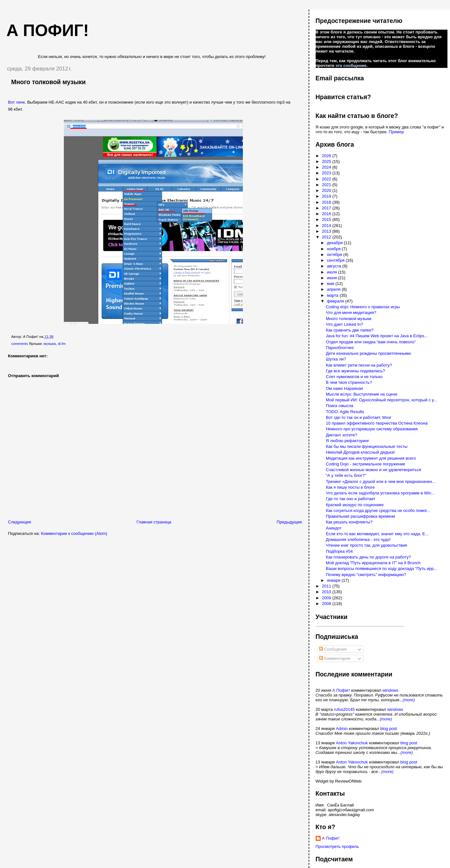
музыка (50, 344)
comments (19, 344)
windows (390, 690)
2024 (327, 167)
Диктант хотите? (341, 435)
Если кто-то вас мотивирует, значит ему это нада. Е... (377, 534)
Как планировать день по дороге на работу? (368, 557)
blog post (389, 729)
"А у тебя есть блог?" (346, 475)
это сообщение (351, 66)
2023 (327, 173)
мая (331, 284)
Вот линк (16, 102)
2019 (327, 196)
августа (334, 266)
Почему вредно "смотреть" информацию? (366, 575)
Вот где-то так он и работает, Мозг (359, 417)
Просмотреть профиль (337, 846)
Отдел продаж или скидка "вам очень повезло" (371, 342)
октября (335, 255)
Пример (396, 132)
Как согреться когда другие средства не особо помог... (378, 511)
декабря (335, 243)
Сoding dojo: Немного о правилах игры (363, 307)
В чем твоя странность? (349, 382)
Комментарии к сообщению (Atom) (74, 533)
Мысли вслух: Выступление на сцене (362, 394)
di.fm (62, 344)
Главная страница (154, 522)
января (334, 580)
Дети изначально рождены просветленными (368, 353)
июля (332, 272)
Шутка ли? (336, 359)
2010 (327, 592)
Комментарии (335, 658)
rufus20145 (344, 709)
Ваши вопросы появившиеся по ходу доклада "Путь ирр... (382, 569)
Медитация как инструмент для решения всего (371, 458)
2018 (327, 202)
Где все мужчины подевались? (355, 371)
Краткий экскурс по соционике (355, 505)
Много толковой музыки (49, 82)
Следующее (20, 522)
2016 (327, 214)
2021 (327, 185)
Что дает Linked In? (345, 324)
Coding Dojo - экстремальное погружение (366, 464)
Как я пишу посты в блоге (350, 487)
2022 (327, 179)
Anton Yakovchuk (352, 743)
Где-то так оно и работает (351, 499)
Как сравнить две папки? (350, 330)
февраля (336, 301)
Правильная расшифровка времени (360, 516)
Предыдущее (289, 522)
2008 (327, 604)
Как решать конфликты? (349, 522)
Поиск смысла (340, 406)
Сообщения (333, 649)
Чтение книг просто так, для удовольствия (367, 545)
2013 (327, 231)
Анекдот (334, 528)
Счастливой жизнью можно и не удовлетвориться (374, 470)
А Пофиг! (341, 690)
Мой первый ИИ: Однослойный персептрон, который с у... (381, 400)
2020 (327, 190)
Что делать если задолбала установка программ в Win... (380, 493)
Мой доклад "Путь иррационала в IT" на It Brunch (373, 563)
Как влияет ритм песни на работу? (359, 365)
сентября (336, 260)
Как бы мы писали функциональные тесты (367, 446)
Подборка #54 (339, 551)
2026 (327, 156)
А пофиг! (48, 30)
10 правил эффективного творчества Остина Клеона (377, 423)
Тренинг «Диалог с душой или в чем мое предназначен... (381, 481)
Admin (342, 729)
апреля (334, 289)
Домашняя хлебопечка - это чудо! (358, 540)
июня (332, 278)
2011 (327, 586)
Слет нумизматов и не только (354, 377)
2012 (327, 237)
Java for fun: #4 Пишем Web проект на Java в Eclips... (377, 336)
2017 (327, 208)
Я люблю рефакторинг (348, 441)
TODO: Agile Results (345, 412)
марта (333, 295)
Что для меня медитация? (351, 313)
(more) (409, 700)
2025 (327, 161)
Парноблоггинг (340, 348)
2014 (327, 226)
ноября (334, 249)
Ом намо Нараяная (344, 388)
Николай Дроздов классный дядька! (360, 452)
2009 (327, 598)
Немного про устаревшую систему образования (372, 429)
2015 (327, 219)
